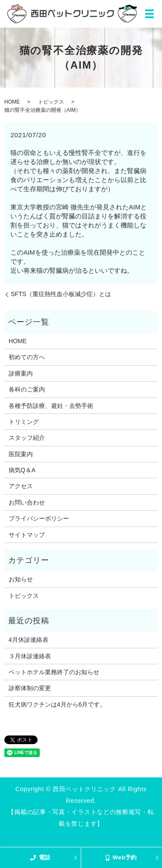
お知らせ (21, 579)
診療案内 (21, 373)
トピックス (51, 102)
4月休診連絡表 (29, 640)
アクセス (21, 486)
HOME (12, 102)
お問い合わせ (27, 502)
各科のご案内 (27, 389)
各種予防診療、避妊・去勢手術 (51, 406)
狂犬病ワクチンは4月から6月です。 (57, 704)
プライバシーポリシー (39, 518)
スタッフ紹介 (27, 438)
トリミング (24, 422)
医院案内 (21, 454)
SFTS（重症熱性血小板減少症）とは (61, 294)
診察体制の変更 (30, 688)
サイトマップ (27, 535)
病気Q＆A (22, 470)
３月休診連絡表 (30, 656)
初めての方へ (27, 357)
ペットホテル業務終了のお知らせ (54, 672)
